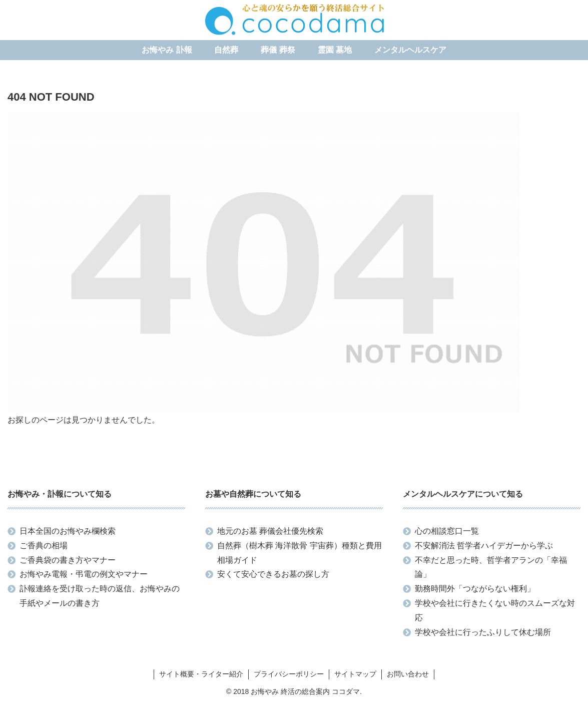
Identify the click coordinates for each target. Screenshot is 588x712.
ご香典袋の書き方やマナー (68, 560)
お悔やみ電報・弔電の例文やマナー (84, 574)
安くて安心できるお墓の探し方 (273, 574)
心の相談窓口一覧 (447, 531)
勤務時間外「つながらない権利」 (475, 589)
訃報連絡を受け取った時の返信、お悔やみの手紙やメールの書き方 (100, 596)
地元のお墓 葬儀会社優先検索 (270, 531)
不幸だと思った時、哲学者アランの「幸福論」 (491, 567)
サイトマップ (355, 674)
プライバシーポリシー (289, 674)
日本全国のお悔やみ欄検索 (68, 531)
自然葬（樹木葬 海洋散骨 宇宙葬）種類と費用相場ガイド (300, 553)
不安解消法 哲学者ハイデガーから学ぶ (484, 546)
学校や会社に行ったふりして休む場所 (483, 632)
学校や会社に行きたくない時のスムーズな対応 (495, 610)
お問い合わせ (408, 674)
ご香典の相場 (44, 546)
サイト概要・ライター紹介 (201, 674)
